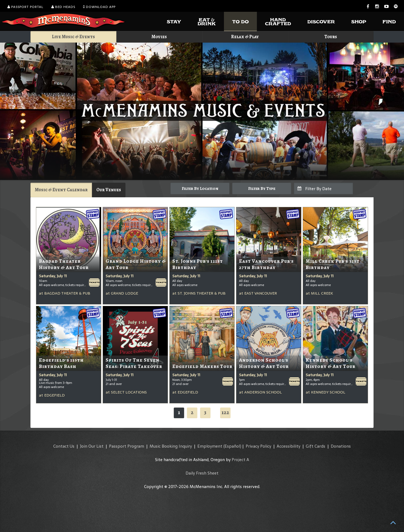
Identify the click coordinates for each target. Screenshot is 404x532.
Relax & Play (245, 37)
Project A (240, 460)
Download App (99, 7)
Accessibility (288, 446)
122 (225, 412)
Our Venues (109, 190)
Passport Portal (25, 7)
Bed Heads (63, 7)
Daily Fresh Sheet (202, 473)
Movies (159, 37)
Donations (341, 446)
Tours (331, 37)
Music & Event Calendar (61, 190)
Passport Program (127, 446)
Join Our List (92, 446)
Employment (210, 446)
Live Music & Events (73, 37)
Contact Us (64, 446)
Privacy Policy (258, 446)
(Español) (232, 446)
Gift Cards (315, 446)
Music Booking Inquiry (171, 446)
